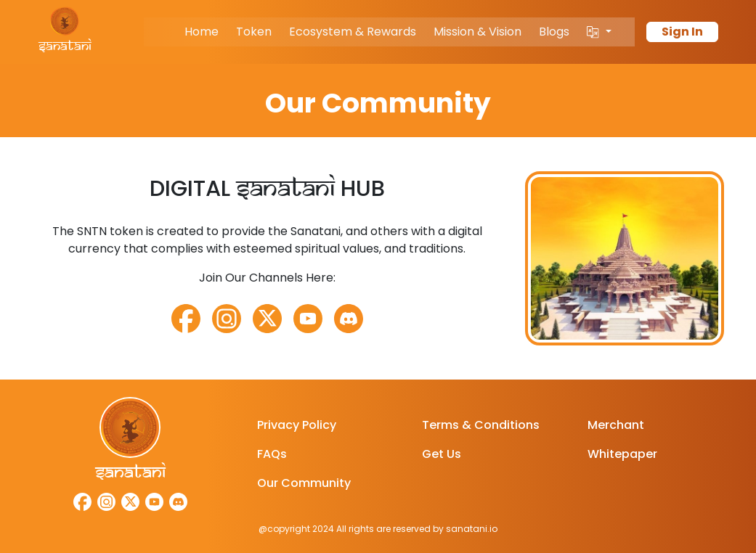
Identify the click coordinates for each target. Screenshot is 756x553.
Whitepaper (622, 454)
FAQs (272, 454)
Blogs (554, 32)
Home (202, 32)
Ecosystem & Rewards (353, 32)
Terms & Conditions (481, 425)
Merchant (616, 425)
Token (254, 32)
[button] (599, 32)
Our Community (304, 483)
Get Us (442, 454)
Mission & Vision (477, 32)
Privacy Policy (297, 425)
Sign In (682, 32)
